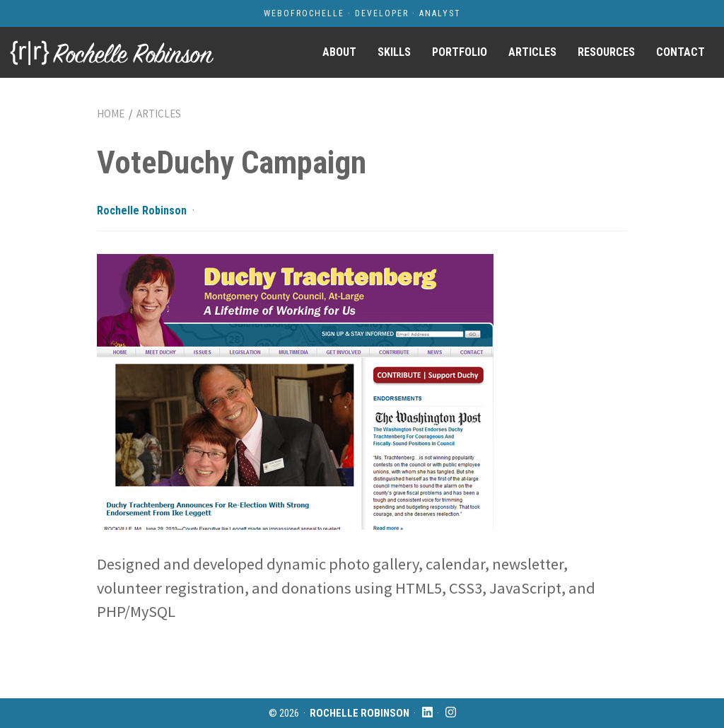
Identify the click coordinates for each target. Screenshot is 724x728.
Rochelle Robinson (142, 210)
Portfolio (460, 52)
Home (111, 114)
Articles (532, 52)
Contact (681, 52)
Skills (394, 52)
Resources (606, 52)
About (339, 52)
